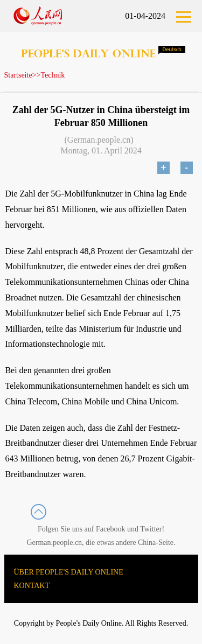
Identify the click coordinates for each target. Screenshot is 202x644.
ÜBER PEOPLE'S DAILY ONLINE (69, 572)
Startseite (18, 75)
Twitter (151, 529)
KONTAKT (32, 586)
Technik (53, 75)
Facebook (110, 529)
